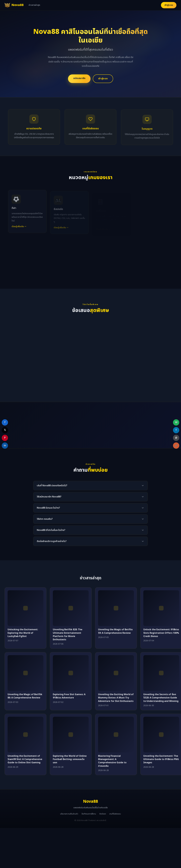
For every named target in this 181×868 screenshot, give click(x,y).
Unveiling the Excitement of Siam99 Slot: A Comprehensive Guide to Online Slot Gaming (25, 759)
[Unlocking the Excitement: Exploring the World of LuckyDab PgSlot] (25, 608)
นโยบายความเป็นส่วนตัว (69, 814)
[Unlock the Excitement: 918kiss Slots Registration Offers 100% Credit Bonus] (161, 608)
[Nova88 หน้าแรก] (14, 5)
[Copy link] (176, 446)
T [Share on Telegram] (176, 430)
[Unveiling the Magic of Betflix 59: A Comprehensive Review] (116, 608)
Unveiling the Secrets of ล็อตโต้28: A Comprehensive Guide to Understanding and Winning (161, 698)
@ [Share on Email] (176, 438)
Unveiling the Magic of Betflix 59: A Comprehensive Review (115, 631)
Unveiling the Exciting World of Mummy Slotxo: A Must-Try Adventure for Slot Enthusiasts (116, 698)
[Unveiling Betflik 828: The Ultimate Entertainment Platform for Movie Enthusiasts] (71, 608)
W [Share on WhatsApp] (176, 422)
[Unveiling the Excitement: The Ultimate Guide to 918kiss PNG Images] (161, 735)
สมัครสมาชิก (79, 78)
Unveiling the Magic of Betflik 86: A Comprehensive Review (25, 696)
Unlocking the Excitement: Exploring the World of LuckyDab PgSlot (23, 633)
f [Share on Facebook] (5, 422)
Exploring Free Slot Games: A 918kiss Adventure (69, 696)
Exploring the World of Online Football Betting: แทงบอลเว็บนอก (70, 759)
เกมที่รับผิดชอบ (115, 814)
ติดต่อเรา (103, 814)
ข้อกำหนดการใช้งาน (89, 814)
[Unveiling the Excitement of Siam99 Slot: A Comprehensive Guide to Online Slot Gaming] (25, 735)
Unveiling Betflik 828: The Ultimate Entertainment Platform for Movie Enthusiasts (68, 635)
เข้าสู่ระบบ (169, 5)
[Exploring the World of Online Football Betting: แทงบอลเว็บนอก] (71, 735)
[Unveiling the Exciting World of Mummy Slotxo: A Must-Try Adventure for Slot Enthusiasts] (116, 673)
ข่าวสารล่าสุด (34, 5)
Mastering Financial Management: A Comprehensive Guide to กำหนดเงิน (112, 761)
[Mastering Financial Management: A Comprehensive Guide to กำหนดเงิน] (116, 735)
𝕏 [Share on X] (5, 430)
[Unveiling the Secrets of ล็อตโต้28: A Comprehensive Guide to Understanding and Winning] (161, 673)
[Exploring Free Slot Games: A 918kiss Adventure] (71, 673)
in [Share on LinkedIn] (5, 445)
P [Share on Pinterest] (5, 438)
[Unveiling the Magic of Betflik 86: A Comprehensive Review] (25, 673)
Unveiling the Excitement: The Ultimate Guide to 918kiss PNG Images (161, 759)
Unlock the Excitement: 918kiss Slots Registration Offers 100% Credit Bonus (161, 633)
